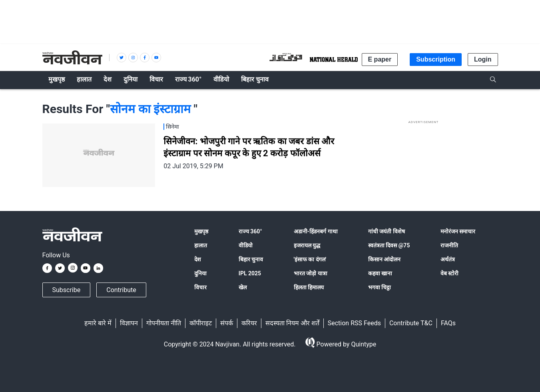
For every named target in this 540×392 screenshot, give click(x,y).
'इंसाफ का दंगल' (310, 259)
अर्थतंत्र (448, 259)
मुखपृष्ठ (201, 231)
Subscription (436, 59)
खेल (243, 287)
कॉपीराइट (201, 323)
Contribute (121, 290)
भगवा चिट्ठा (380, 287)
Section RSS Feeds (354, 323)
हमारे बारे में (98, 323)
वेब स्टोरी (449, 273)
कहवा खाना (380, 273)
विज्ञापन (129, 323)
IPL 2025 (250, 273)
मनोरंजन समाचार (458, 231)
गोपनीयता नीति (164, 323)
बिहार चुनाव (251, 259)
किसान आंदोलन (384, 259)
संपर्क (227, 323)
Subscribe (67, 290)
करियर (249, 323)
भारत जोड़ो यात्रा (311, 273)
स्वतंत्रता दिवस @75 (389, 245)
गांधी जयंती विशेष (387, 231)
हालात (201, 245)
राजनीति (449, 245)
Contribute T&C (411, 323)
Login (483, 59)
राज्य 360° (250, 231)
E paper (380, 59)
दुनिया (200, 273)
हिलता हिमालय (309, 287)
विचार (200, 287)
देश (198, 259)
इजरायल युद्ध (307, 245)
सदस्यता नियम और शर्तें (292, 323)
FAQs (448, 323)
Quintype (363, 344)
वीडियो (246, 245)
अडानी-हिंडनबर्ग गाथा (316, 231)
